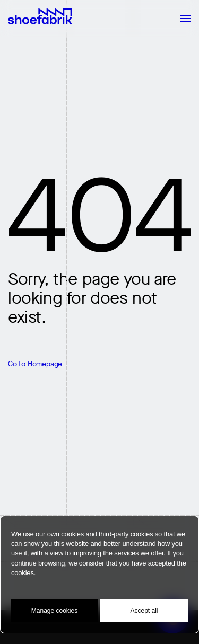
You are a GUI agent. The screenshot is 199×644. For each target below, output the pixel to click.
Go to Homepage (35, 364)
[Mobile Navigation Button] (180, 19)
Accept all (144, 611)
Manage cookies (54, 611)
